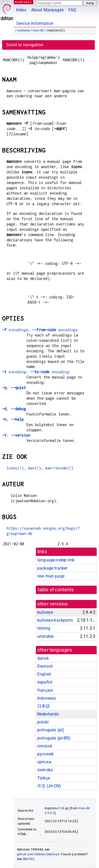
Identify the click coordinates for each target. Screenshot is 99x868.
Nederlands (48, 714)
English (44, 674)
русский (45, 754)
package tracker (52, 568)
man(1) (34, 468)
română (45, 746)
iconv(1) (15, 468)
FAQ (72, 10)
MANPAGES (23, 2)
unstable (45, 636)
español (45, 682)
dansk (43, 658)
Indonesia (46, 698)
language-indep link (56, 560)
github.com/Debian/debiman (38, 854)
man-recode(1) (59, 468)
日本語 (44, 706)
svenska (45, 770)
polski (43, 722)
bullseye (24, 30)
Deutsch (45, 666)
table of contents (56, 590)
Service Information (35, 23)
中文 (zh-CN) (49, 786)
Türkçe (44, 778)
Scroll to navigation (25, 45)
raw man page (51, 576)
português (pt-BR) (54, 738)
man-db (38, 30)
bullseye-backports (55, 620)
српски (44, 762)
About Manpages (47, 10)
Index (21, 10)
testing (44, 628)
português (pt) (51, 730)
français (45, 690)
